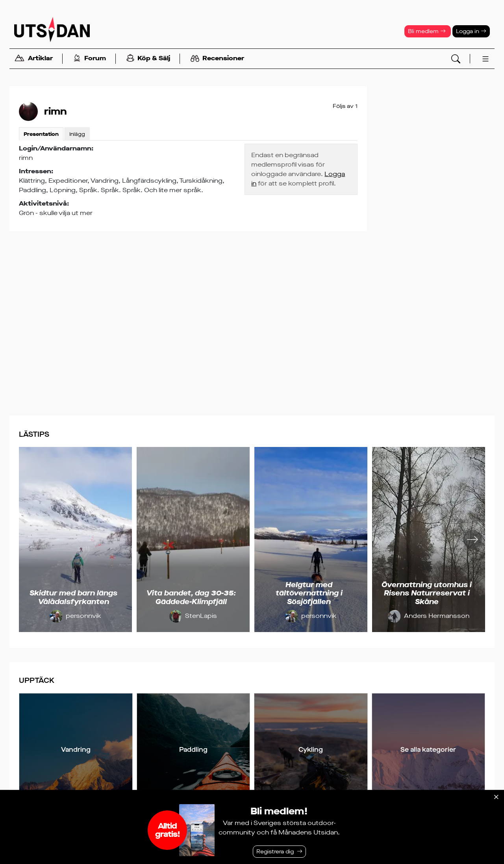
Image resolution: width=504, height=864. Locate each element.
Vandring (76, 750)
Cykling (311, 750)
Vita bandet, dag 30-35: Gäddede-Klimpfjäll (191, 597)
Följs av (345, 106)
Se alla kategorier (428, 750)
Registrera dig (275, 852)
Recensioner (217, 59)
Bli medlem (427, 31)
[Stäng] (496, 797)
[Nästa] (472, 540)
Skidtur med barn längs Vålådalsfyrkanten (73, 597)
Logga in (471, 31)
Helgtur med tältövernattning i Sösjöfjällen (309, 593)
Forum (90, 59)
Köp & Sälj (148, 59)
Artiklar (33, 59)
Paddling (193, 750)
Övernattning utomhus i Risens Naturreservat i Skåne (427, 593)
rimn (56, 111)
